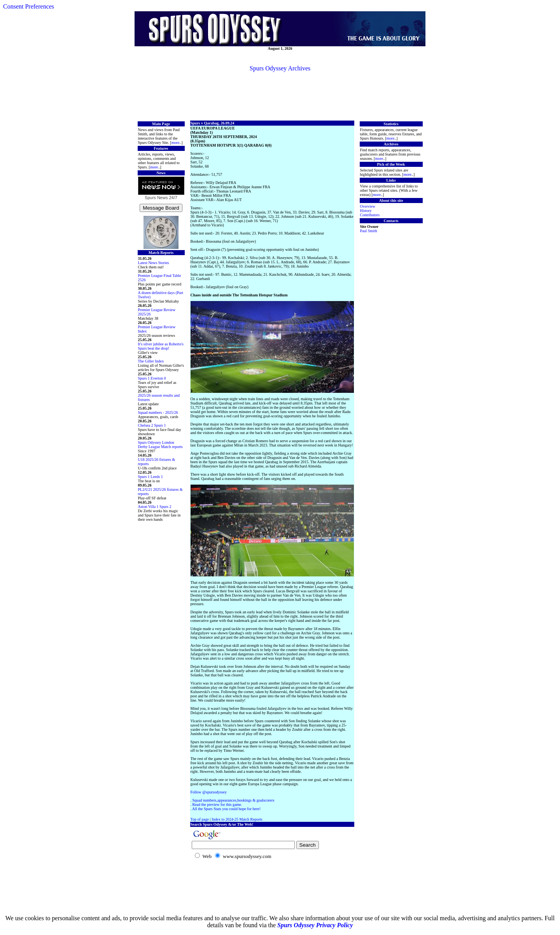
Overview (368, 206)
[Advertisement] (280, 96)
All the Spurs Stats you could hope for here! (226, 809)
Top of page (200, 819)
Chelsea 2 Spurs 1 (152, 425)
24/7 (172, 198)
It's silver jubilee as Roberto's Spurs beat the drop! (161, 346)
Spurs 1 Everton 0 (152, 378)
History (366, 211)
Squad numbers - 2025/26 (158, 412)
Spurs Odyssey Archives (280, 68)
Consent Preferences (29, 6)
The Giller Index (151, 361)
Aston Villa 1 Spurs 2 (155, 507)
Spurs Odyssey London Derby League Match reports (160, 445)
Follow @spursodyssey (209, 792)
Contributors (370, 215)
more (176, 143)
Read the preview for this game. (217, 805)
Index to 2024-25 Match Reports (237, 819)
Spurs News (156, 198)
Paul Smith (369, 231)
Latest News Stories (154, 263)
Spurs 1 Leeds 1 (150, 477)
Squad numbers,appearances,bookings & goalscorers (234, 800)
